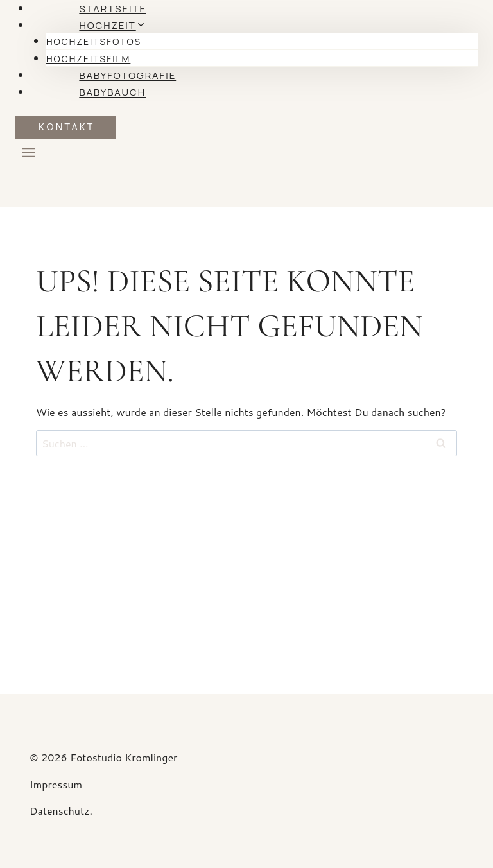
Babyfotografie (127, 75)
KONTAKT (66, 127)
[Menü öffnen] (29, 155)
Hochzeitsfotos (94, 41)
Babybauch (112, 92)
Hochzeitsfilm (88, 59)
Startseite (113, 9)
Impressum (57, 784)
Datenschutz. (61, 811)
